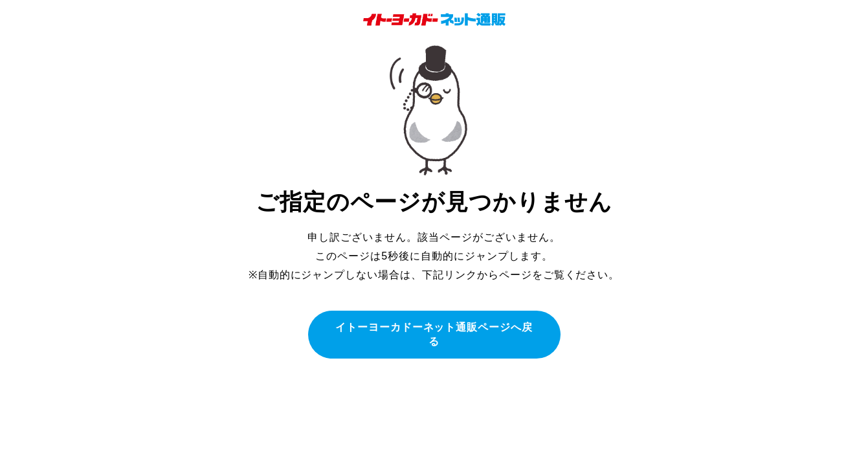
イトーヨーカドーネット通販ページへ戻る (434, 334)
